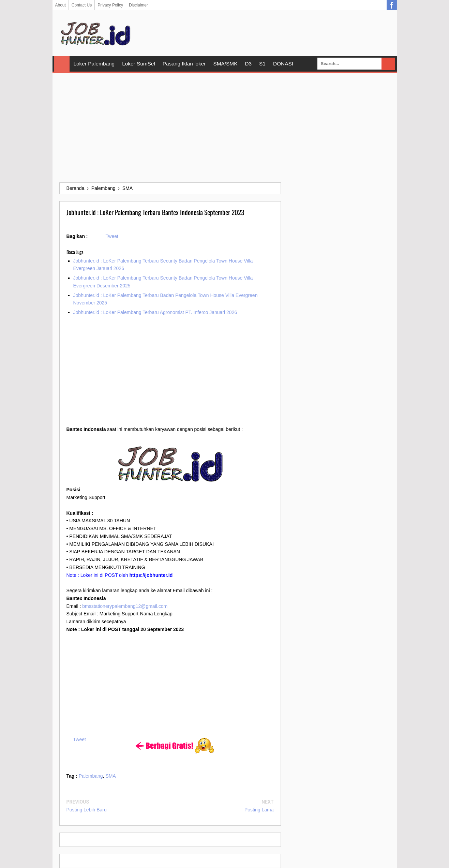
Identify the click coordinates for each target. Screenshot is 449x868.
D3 (248, 64)
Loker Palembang (94, 64)
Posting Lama (259, 810)
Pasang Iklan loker (184, 64)
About (61, 5)
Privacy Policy (110, 5)
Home (62, 64)
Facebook (392, 5)
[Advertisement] (225, 128)
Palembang (91, 776)
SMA (110, 776)
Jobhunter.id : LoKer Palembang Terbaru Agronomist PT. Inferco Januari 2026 (155, 312)
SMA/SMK (225, 64)
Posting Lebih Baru (87, 810)
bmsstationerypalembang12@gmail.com (125, 606)
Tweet (112, 236)
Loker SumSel (139, 64)
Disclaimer (138, 5)
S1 (262, 64)
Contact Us (82, 5)
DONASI (283, 64)
